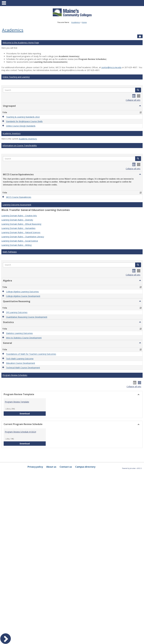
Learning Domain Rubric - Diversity (17, 220)
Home (84, 22)
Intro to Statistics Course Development (24, 338)
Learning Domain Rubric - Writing (16, 245)
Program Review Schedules (15, 375)
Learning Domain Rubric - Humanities (18, 228)
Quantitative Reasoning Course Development (27, 317)
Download (33, 413)
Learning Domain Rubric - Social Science (20, 241)
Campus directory (85, 467)
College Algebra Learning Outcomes (22, 292)
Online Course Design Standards (21, 126)
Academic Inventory (12, 133)
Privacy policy (35, 467)
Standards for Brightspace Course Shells (24, 121)
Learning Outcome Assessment (17, 205)
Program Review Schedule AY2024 (20, 432)
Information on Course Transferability (20, 145)
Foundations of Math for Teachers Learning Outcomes (31, 354)
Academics (76, 22)
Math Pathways (10, 252)
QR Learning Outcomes (17, 312)
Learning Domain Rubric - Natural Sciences (21, 232)
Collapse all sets (133, 100)
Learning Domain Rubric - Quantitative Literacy (23, 237)
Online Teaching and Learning (16, 77)
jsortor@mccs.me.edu (111, 67)
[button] (138, 90)
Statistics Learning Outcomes (19, 333)
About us (51, 467)
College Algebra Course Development (23, 296)
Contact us (66, 467)
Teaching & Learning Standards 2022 (23, 117)
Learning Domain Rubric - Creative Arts (19, 216)
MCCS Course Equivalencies (19, 197)
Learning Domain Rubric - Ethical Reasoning (21, 224)
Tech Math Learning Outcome (20, 359)
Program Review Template (17, 402)
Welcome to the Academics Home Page (21, 43)
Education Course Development (21, 363)
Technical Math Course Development (23, 368)
